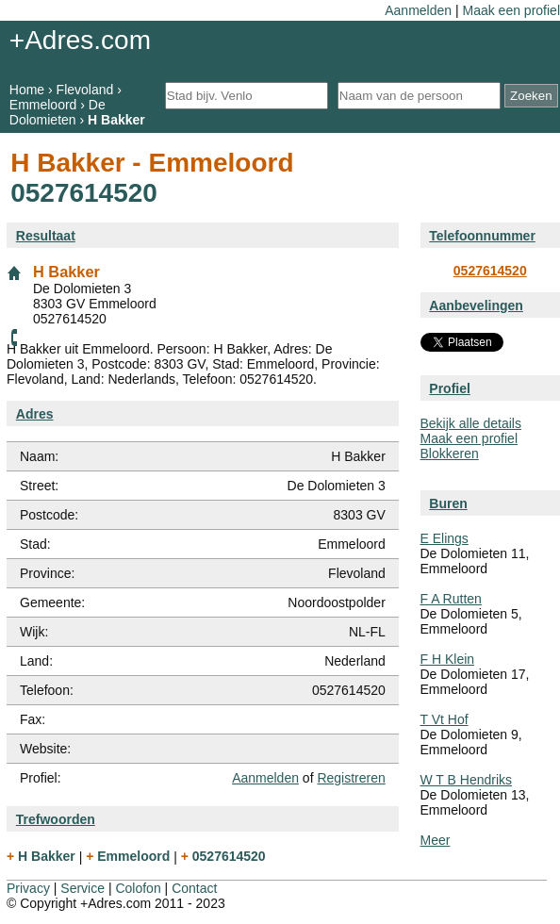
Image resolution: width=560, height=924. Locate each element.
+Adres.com (80, 40)
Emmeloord (43, 105)
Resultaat (46, 236)
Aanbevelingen (476, 305)
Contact (194, 888)
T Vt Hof (445, 719)
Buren (448, 503)
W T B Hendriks (467, 780)
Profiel (450, 388)
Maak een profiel (511, 10)
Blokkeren (450, 454)
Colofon (138, 888)
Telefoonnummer (482, 236)
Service (82, 888)
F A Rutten (451, 599)
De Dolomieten (58, 112)
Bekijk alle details (471, 423)
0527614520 (490, 271)
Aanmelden (418, 10)
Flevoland (85, 90)
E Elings (445, 538)
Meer (436, 840)
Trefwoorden (56, 819)
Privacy (28, 888)
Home (27, 90)
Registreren (351, 778)
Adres (35, 414)
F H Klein (448, 659)
